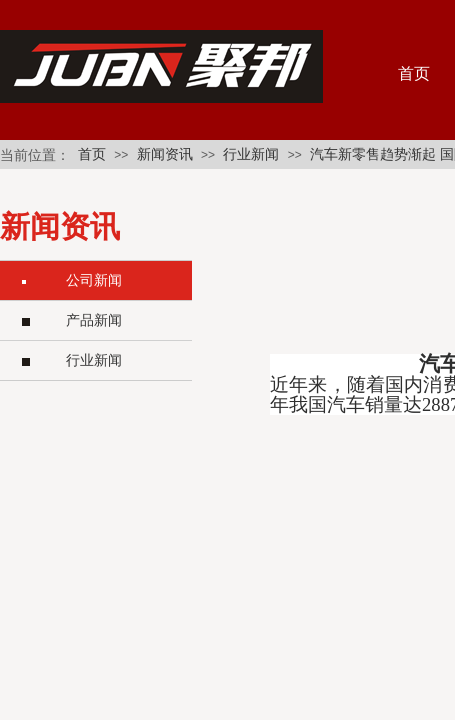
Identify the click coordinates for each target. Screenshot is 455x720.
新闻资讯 (165, 154)
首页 (92, 154)
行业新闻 (251, 154)
